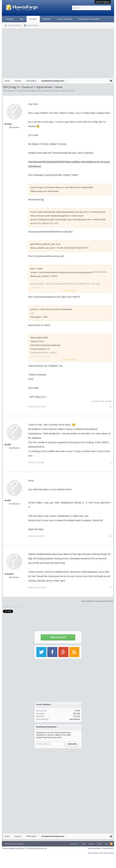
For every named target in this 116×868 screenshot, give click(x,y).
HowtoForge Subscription (89, 19)
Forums (33, 19)
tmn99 (7, 445)
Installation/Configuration (29, 91)
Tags (21, 19)
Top (106, 844)
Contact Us (74, 844)
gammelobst (75, 719)
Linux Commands (65, 19)
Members (47, 19)
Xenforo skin (9, 844)
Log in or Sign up (103, 2)
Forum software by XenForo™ (25, 848)
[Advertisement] (58, 53)
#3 (110, 536)
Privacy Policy (108, 848)
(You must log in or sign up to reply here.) (97, 601)
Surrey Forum (109, 853)
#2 (110, 462)
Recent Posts (33, 25)
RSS (111, 844)
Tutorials (9, 19)
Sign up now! (58, 637)
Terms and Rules (94, 848)
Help (84, 844)
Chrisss (56, 91)
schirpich (9, 574)
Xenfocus (20, 844)
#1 (110, 407)
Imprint (91, 844)
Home (99, 844)
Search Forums (14, 25)
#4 (110, 587)
